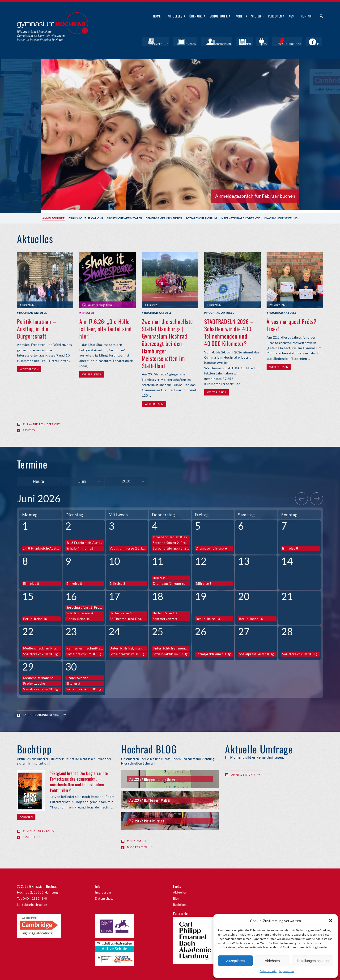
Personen (275, 16)
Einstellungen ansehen (312, 961)
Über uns (196, 16)
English (317, 44)
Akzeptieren (235, 961)
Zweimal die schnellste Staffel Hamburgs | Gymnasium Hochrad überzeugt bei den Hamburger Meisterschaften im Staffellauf (167, 343)
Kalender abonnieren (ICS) (42, 715)
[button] (331, 921)
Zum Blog (134, 841)
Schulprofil (219, 16)
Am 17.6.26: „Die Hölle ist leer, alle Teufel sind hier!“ (106, 328)
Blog (176, 898)
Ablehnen (272, 961)
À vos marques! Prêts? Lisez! (291, 325)
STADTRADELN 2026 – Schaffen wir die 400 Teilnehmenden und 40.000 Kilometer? (229, 332)
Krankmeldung (178, 44)
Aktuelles (175, 16)
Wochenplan (204, 44)
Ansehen (26, 816)
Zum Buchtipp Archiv (38, 831)
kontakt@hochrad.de (32, 904)
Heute (38, 481)
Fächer (239, 16)
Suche (320, 16)
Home (157, 16)
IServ (271, 44)
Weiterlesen (29, 369)
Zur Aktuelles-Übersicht (41, 424)
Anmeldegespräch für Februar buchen (255, 196)
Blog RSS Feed (137, 847)
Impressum (286, 971)
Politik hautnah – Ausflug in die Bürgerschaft (36, 328)
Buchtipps (180, 904)
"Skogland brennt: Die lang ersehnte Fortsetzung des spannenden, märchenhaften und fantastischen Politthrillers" (79, 781)
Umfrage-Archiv (243, 775)
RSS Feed (29, 430)
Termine (256, 44)
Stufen (256, 16)
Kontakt (307, 16)
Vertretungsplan (232, 44)
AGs (291, 16)
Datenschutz (268, 971)
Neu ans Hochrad (293, 44)
